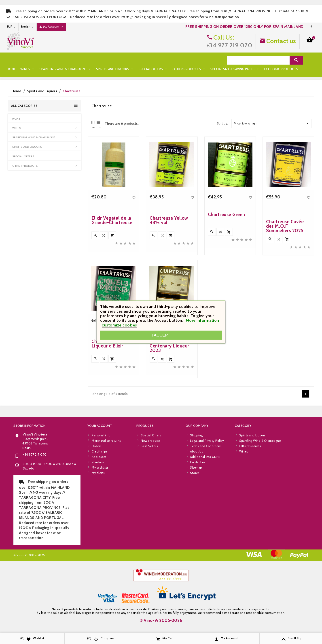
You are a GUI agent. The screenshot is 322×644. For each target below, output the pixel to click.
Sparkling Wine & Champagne (66, 60)
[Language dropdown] (28, 27)
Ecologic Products (80, 69)
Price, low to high (271, 124)
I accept (161, 335)
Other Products (189, 60)
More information (202, 320)
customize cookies (119, 325)
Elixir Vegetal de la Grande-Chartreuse (112, 220)
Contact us (281, 41)
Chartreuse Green (227, 214)
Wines (28, 60)
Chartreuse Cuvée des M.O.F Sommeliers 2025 (285, 226)
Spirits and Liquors (115, 60)
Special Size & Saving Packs (34, 69)
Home (11, 60)
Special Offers (153, 60)
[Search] (258, 60)
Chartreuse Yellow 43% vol (169, 220)
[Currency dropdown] (11, 27)
